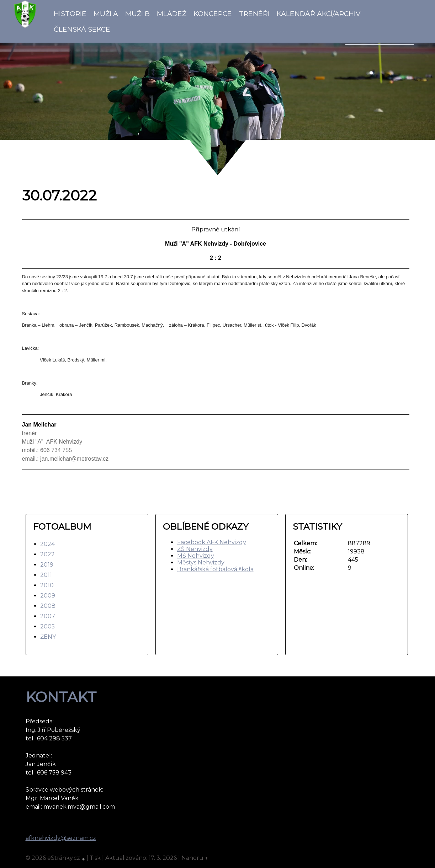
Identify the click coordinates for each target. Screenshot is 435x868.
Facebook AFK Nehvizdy (212, 542)
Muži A (106, 14)
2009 (48, 596)
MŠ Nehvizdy (196, 556)
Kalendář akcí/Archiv (319, 14)
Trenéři (254, 14)
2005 (47, 626)
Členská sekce (82, 29)
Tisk (95, 858)
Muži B (137, 14)
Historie (70, 14)
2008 (48, 606)
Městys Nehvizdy (201, 562)
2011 (46, 575)
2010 (47, 585)
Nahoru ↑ (195, 858)
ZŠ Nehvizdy (195, 549)
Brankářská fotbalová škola (215, 569)
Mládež (172, 14)
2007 (48, 616)
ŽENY (48, 637)
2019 (47, 565)
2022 (47, 554)
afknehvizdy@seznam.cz (61, 838)
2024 (47, 544)
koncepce (213, 14)
